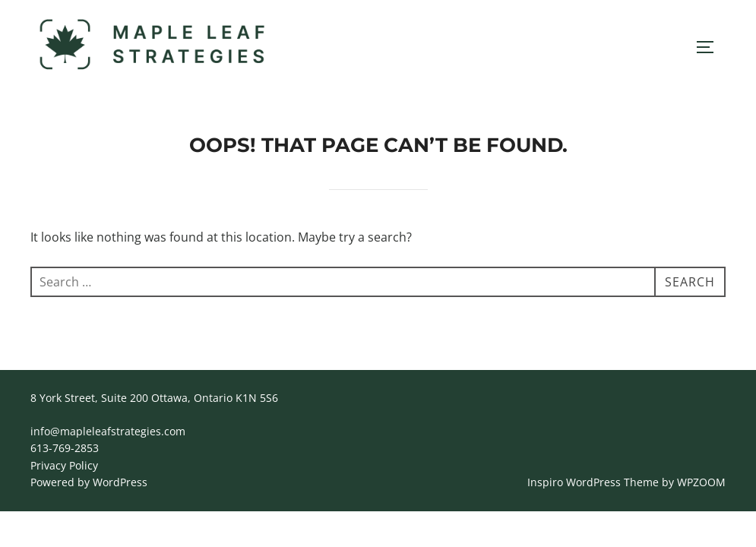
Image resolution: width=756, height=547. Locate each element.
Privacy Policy (64, 465)
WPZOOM (701, 482)
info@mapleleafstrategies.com (108, 431)
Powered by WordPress (89, 482)
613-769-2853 (65, 448)
